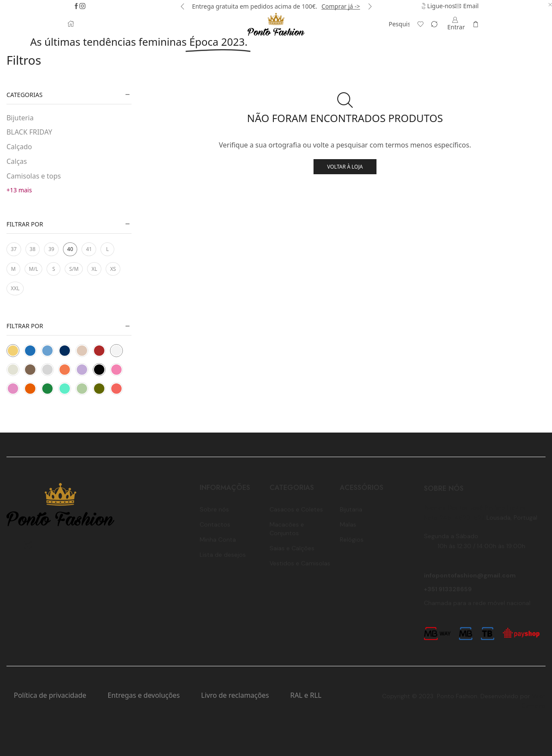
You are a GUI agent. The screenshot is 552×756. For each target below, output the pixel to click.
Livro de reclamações (235, 695)
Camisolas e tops (34, 176)
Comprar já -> (340, 6)
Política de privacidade (50, 695)
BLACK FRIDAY (29, 132)
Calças (17, 161)
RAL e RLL (306, 695)
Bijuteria (20, 118)
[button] (182, 6)
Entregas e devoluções (144, 695)
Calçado (19, 147)
